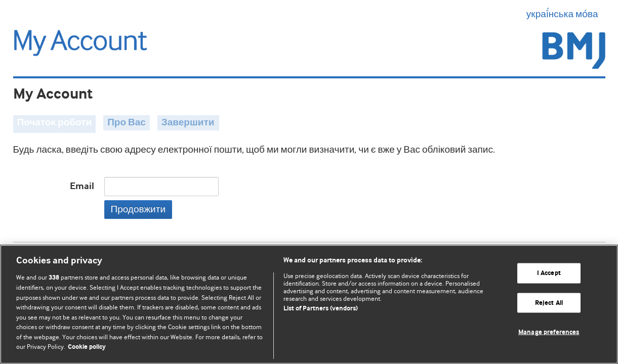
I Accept (549, 273)
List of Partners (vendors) (321, 309)
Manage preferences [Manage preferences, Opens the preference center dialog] (549, 332)
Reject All (549, 303)
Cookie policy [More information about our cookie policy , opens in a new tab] (87, 347)
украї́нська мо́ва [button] (566, 14)
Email (82, 186)
